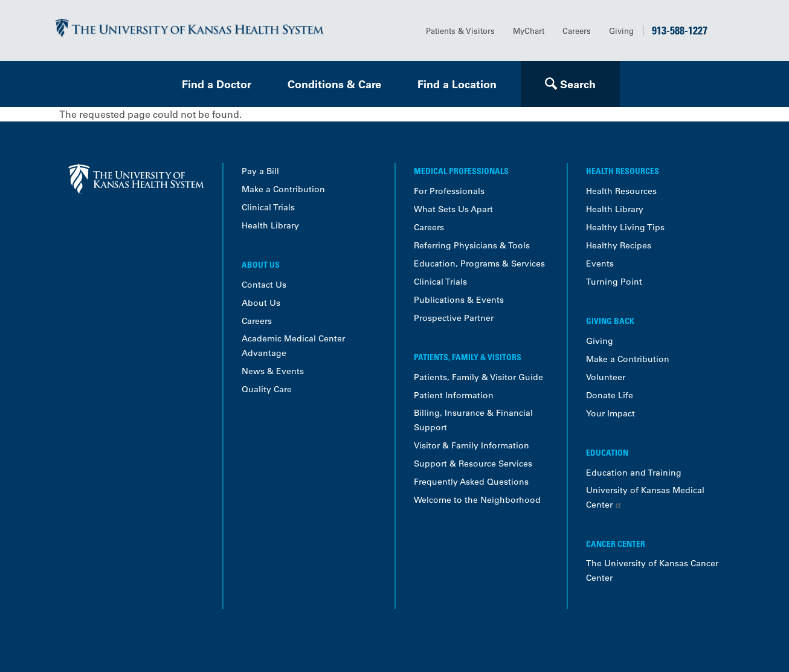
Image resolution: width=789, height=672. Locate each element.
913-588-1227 (680, 30)
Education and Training (634, 473)
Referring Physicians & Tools (472, 245)
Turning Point (614, 282)
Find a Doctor (217, 84)
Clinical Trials (268, 207)
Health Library (270, 225)
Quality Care (267, 389)
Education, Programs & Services (479, 263)
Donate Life (610, 395)
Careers (577, 31)
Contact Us (264, 285)
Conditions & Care (334, 84)
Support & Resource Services (473, 464)
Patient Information (454, 395)
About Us (261, 303)
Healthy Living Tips (625, 227)
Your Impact (610, 413)
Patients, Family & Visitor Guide (478, 377)
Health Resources (621, 191)
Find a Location (457, 84)
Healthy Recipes (619, 245)
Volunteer (606, 377)
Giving (621, 31)
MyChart (529, 31)
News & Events (273, 371)
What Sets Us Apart (453, 209)
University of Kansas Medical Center (645, 497)
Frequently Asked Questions (471, 482)
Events (600, 263)
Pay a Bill (260, 171)
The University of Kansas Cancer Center (652, 570)
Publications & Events (459, 300)
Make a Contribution (283, 189)
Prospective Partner (454, 318)
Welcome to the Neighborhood (477, 500)
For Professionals (449, 191)
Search (578, 84)
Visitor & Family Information (472, 445)
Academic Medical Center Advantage (293, 346)
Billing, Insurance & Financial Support (473, 420)
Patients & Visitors (460, 31)
